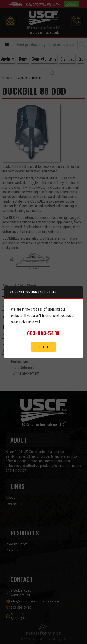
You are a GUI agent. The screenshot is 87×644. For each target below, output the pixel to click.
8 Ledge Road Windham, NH (21, 593)
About (10, 497)
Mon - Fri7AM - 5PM (19, 616)
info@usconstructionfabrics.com (35, 601)
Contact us (14, 504)
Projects (12, 550)
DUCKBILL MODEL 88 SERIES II (25, 343)
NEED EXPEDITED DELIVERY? (43, 4)
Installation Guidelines (22, 327)
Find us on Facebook (44, 32)
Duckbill (36, 78)
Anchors (23, 78)
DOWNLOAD (11, 294)
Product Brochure (18, 318)
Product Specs (17, 544)
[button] (7, 45)
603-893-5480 (21, 607)
